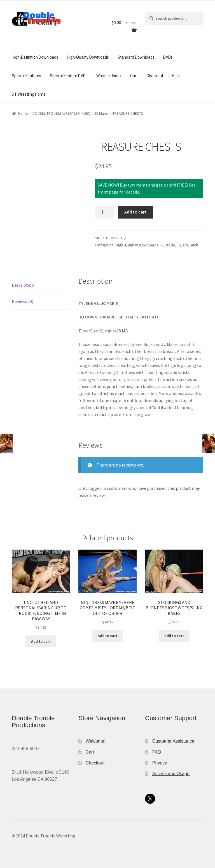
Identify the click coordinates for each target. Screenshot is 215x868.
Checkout (155, 76)
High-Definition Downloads (35, 57)
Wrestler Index (109, 76)
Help (176, 76)
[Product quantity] (104, 212)
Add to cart (135, 212)
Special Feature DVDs (69, 76)
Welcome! (96, 741)
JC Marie (101, 113)
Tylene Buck (187, 245)
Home (23, 113)
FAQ (157, 752)
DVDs (168, 57)
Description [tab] (23, 285)
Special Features (26, 76)
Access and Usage (171, 774)
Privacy (160, 763)
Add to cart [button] (41, 641)
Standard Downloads (136, 57)
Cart (134, 76)
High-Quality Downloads (88, 57)
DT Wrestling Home (29, 94)
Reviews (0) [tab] (23, 301)
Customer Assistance (173, 741)
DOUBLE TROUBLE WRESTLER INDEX (61, 113)
